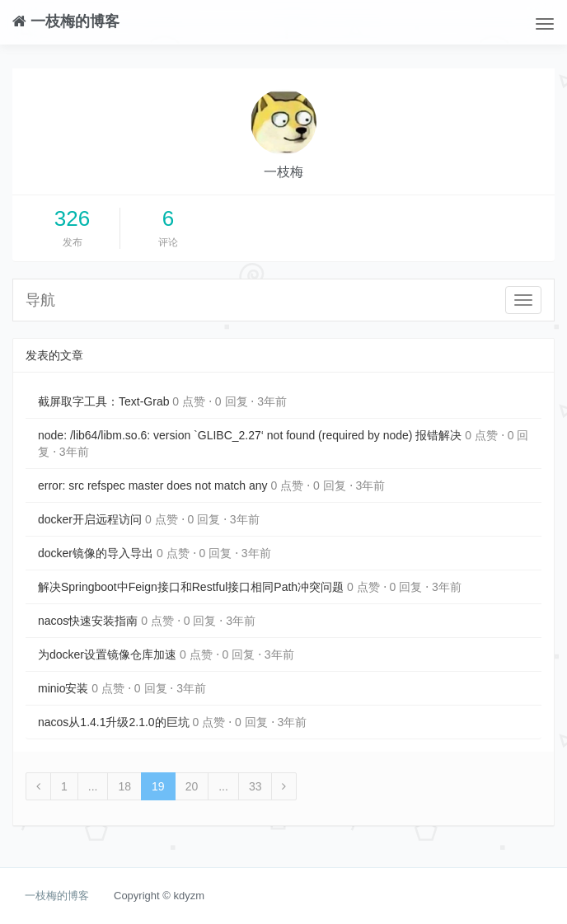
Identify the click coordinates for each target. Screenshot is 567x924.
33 (255, 786)
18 (124, 786)
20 (192, 786)
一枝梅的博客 (66, 21)
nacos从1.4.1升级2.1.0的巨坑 (114, 722)
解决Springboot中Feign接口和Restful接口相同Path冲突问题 (191, 587)
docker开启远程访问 (90, 519)
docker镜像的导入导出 (96, 553)
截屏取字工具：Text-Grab (103, 401)
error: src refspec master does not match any (153, 485)
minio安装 (63, 688)
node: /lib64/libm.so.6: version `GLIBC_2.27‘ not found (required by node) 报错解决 (250, 435)
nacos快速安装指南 (88, 621)
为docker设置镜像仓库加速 (107, 654)
